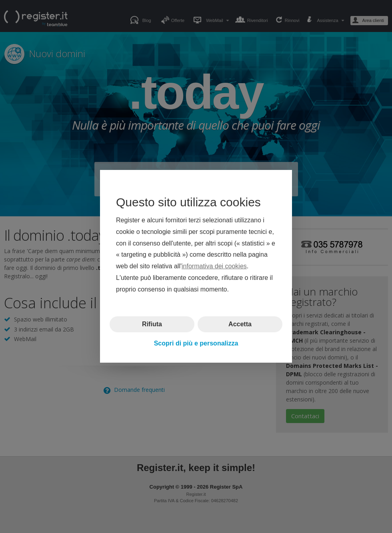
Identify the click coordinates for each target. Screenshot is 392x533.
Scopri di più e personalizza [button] (196, 343)
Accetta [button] (240, 324)
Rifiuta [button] (152, 324)
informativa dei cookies (214, 266)
